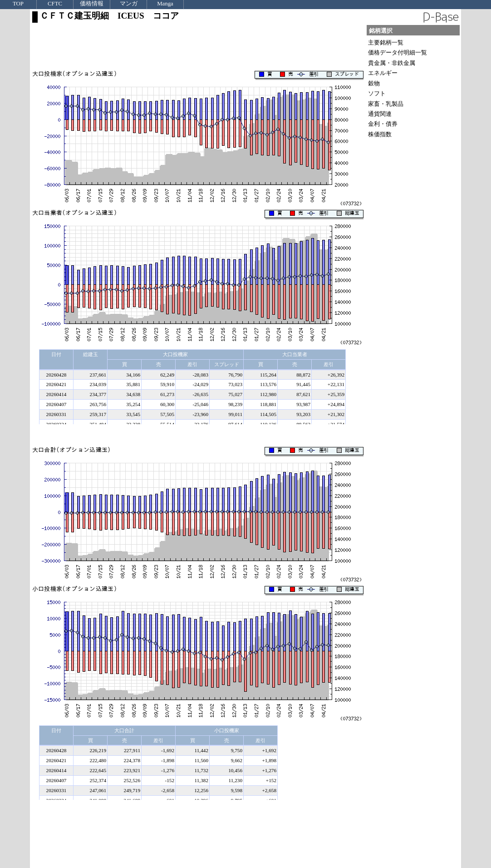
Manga (165, 4)
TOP (18, 4)
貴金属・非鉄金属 (392, 63)
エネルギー (383, 73)
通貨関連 (380, 114)
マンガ (129, 4)
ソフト (377, 93)
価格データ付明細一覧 (398, 52)
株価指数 (380, 134)
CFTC (55, 4)
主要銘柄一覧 (386, 42)
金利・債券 (383, 124)
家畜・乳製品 (386, 104)
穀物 (374, 83)
